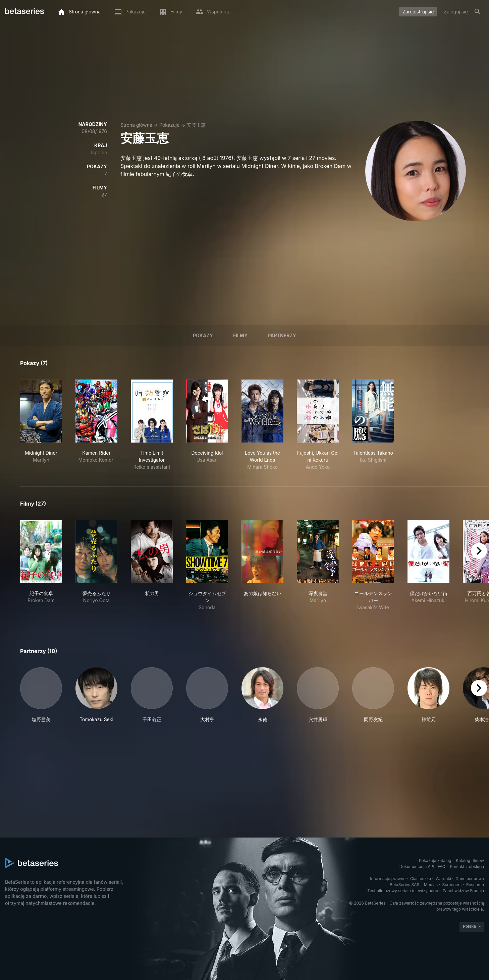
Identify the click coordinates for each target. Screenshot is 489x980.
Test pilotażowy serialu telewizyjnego (403, 891)
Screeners (452, 885)
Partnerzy (282, 335)
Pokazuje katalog (435, 860)
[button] (41, 695)
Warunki (443, 879)
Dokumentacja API (417, 867)
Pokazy (203, 335)
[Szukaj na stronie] (478, 12)
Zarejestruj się (418, 12)
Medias (431, 885)
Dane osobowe (470, 879)
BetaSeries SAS (404, 885)
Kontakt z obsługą (467, 867)
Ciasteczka (421, 879)
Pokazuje (169, 125)
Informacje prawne (388, 879)
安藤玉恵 (196, 125)
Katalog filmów (470, 860)
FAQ (442, 867)
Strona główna (136, 125)
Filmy (240, 335)
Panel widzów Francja (463, 891)
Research (475, 885)
